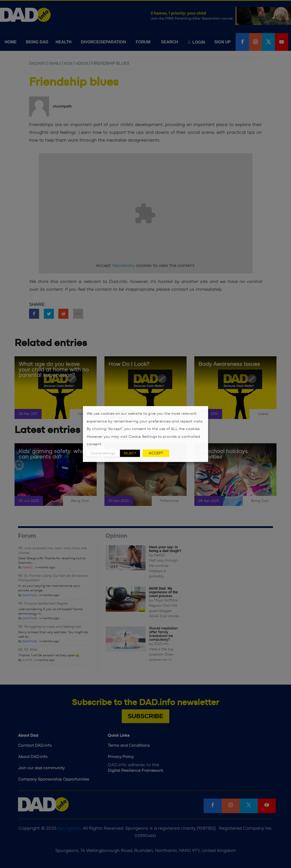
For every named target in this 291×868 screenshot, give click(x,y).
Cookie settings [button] (103, 453)
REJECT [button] (130, 453)
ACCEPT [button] (156, 453)
